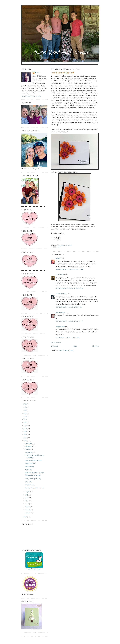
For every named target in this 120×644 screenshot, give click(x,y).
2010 (25, 441)
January (28, 513)
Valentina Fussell (61, 293)
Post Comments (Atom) (66, 350)
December (29, 443)
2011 (25, 438)
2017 (25, 419)
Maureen (59, 258)
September (29, 452)
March (28, 507)
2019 (25, 413)
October (28, 449)
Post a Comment (56, 343)
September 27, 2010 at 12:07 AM (70, 269)
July (27, 495)
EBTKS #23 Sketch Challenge (34, 473)
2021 (25, 407)
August (28, 492)
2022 (25, 404)
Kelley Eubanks (61, 312)
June (27, 498)
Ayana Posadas (60, 326)
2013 (25, 431)
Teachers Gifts (30, 485)
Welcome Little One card (33, 476)
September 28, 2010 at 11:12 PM (70, 321)
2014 (25, 428)
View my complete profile (31, 96)
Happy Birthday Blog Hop (33, 479)
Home (75, 346)
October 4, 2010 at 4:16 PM (68, 337)
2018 (25, 416)
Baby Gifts (28, 470)
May (27, 501)
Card (59, 247)
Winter (38, 73)
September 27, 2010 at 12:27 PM (70, 288)
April (27, 504)
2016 (25, 422)
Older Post (95, 346)
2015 (25, 425)
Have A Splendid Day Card (33, 460)
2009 (25, 517)
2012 (25, 435)
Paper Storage (29, 466)
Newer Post (54, 346)
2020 (25, 410)
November (29, 446)
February (29, 510)
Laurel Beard (60, 275)
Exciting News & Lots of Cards (35, 488)
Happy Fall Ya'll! (30, 463)
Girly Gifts (28, 482)
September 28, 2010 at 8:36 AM (69, 307)
